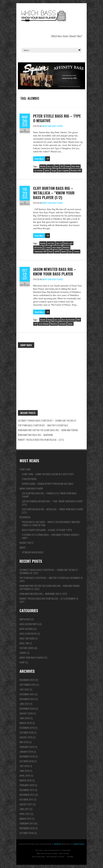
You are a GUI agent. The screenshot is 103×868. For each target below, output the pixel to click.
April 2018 (25, 775)
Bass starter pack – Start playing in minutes (48, 857)
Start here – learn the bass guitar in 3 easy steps (48, 474)
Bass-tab (24, 643)
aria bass (51, 243)
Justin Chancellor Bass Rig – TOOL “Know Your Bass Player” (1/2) (53, 503)
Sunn (70, 252)
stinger (54, 171)
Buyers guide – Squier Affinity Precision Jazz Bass (48, 484)
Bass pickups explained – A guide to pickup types (47, 530)
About (23, 547)
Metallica (66, 247)
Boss (57, 166)
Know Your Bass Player (52, 126)
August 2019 (26, 737)
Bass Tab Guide (27, 638)
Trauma (77, 252)
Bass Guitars (26, 629)
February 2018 (27, 785)
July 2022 (24, 689)
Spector (70, 324)
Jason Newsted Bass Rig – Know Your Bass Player (55, 271)
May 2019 (24, 742)
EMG (79, 320)
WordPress (57, 844)
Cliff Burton (38, 247)
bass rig (50, 166)
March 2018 (26, 780)
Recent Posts (26, 543)
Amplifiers (25, 619)
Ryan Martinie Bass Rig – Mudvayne (36, 435)
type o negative (63, 171)
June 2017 (24, 809)
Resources (25, 517)
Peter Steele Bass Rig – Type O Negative (57, 118)
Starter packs (29, 479)
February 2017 (27, 823)
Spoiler (47, 171)
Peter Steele (76, 166)
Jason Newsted (44, 324)
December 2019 (27, 728)
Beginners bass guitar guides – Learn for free (53, 853)
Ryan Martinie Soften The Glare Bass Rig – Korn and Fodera (48, 430)
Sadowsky (63, 324)
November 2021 (27, 699)
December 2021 (27, 694)
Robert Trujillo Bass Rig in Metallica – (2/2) (41, 440)
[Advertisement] (51, 373)
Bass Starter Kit (28, 634)
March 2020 (26, 723)
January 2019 (26, 752)
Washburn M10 (76, 171)
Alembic (43, 166)
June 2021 (24, 704)
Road (51, 252)
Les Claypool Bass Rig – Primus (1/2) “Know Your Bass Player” (49, 495)
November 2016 (27, 828)
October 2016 (26, 833)
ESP (35, 324)
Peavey (67, 166)
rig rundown (38, 171)
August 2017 (26, 804)
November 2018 (27, 756)
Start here (25, 469)
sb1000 (57, 252)
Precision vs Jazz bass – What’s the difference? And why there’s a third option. (51, 523)
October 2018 (26, 761)
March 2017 (25, 819)
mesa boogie (57, 247)
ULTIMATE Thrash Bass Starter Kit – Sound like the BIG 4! (47, 420)
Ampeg (50, 320)
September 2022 (28, 685)
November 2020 (27, 708)
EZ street (47, 247)
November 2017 (27, 795)
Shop (22, 662)
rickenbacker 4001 (40, 252)
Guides (23, 653)
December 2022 (27, 680)
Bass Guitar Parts (29, 624)
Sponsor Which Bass (33, 552)
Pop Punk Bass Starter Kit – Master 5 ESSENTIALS (43, 425)
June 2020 (25, 718)
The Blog (70, 857)
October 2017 (26, 799)
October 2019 (26, 732)
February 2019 (27, 747)
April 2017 (25, 814)
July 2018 (24, 766)
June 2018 (24, 771)
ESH (62, 166)
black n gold (68, 243)
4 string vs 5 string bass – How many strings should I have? (51, 536)
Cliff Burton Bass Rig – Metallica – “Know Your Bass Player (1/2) (54, 193)
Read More (39, 159)
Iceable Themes (79, 844)
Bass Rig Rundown (68, 320)
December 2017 (27, 790)
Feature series (27, 648)
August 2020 (26, 713)
